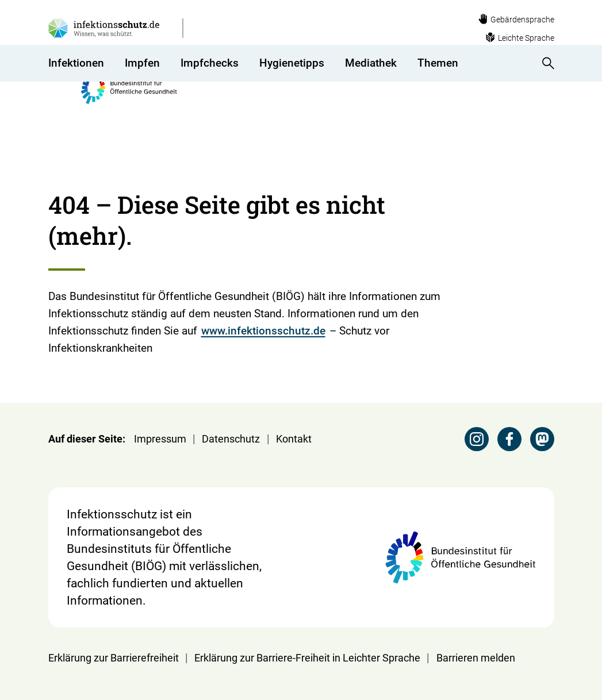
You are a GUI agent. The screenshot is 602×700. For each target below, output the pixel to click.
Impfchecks (210, 89)
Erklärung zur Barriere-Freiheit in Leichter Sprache (307, 658)
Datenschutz (231, 439)
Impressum (160, 439)
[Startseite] (55, 125)
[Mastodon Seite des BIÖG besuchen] (542, 439)
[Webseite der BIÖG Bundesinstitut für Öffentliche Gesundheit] (340, 36)
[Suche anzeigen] (545, 89)
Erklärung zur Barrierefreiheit (114, 658)
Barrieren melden (476, 658)
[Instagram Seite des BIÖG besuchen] (477, 439)
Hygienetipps (292, 89)
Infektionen (76, 89)
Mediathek (371, 89)
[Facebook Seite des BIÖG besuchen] (509, 439)
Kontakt (294, 439)
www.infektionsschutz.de (263, 331)
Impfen (142, 89)
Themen (438, 89)
